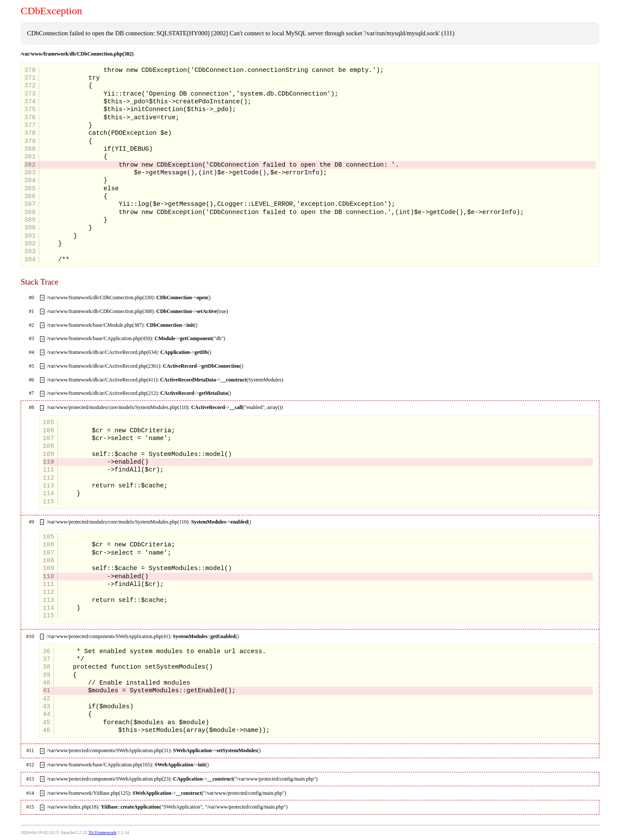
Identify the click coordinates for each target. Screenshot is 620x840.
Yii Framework (102, 832)
